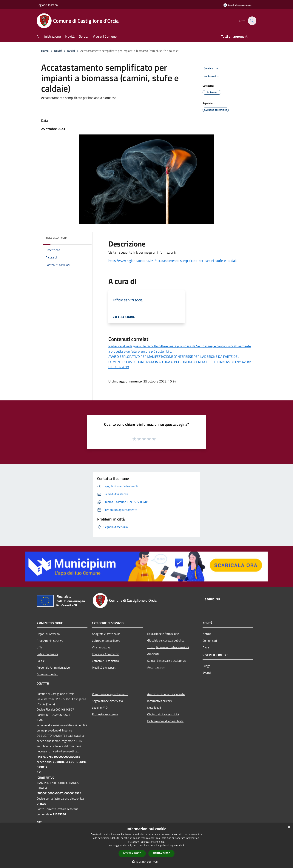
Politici (41, 661)
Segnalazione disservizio (107, 701)
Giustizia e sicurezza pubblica (166, 640)
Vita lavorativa (101, 647)
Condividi (212, 69)
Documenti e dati (47, 674)
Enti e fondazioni (47, 654)
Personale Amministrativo (53, 668)
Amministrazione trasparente (166, 694)
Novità (58, 51)
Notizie (207, 634)
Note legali (154, 708)
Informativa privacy (160, 701)
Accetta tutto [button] (132, 853)
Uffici (40, 647)
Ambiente (153, 654)
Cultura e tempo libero (106, 641)
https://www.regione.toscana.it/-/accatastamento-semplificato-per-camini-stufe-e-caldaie (173, 261)
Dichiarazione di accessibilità (165, 721)
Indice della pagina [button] (56, 238)
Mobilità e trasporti (104, 668)
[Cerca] (252, 21)
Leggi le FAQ (100, 708)
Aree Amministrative (50, 641)
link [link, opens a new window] (182, 845)
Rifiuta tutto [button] (162, 853)
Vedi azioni (212, 76)
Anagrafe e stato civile (106, 634)
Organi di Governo (48, 634)
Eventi (207, 673)
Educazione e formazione (163, 634)
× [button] (289, 827)
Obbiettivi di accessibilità (163, 714)
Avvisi (71, 51)
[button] (146, 862)
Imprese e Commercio (106, 654)
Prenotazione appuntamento (110, 694)
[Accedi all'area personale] (238, 5)
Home (45, 51)
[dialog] (146, 846)
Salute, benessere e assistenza (167, 661)
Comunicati (210, 641)
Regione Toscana (47, 5)
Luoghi (207, 666)
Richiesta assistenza (105, 714)
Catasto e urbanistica (105, 661)
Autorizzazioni (156, 667)
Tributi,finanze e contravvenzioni (168, 647)
